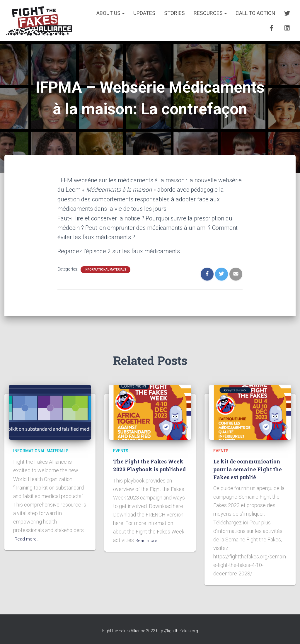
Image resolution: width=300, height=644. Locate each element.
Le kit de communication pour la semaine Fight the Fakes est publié (249, 469)
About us (110, 13)
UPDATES (144, 13)
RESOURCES (210, 13)
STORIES (174, 13)
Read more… (29, 539)
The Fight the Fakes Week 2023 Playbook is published (145, 469)
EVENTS (122, 451)
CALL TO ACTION (255, 13)
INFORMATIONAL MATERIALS (105, 270)
